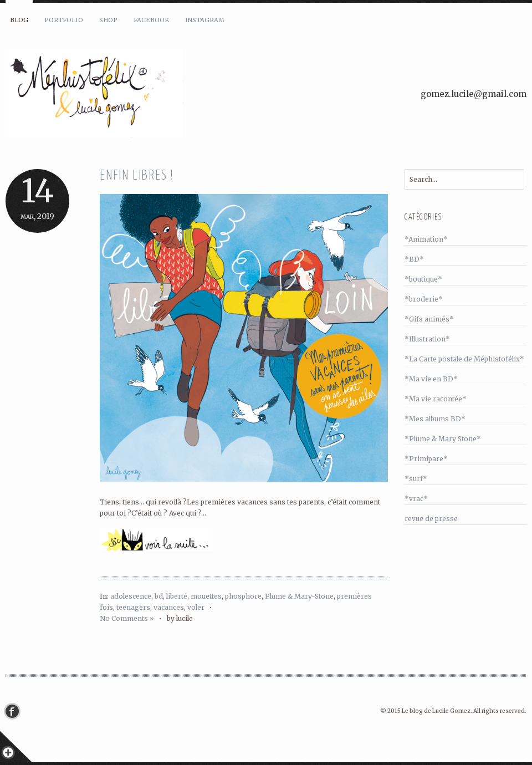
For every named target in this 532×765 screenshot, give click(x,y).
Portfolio (64, 20)
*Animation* (426, 239)
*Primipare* (426, 459)
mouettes (206, 596)
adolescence (131, 596)
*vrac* (416, 499)
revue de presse (431, 519)
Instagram (205, 20)
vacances (169, 607)
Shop (108, 20)
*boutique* (423, 279)
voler (196, 607)
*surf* (416, 479)
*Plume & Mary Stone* (443, 439)
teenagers (133, 607)
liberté (177, 596)
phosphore (243, 596)
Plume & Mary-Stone (299, 596)
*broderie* (424, 299)
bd (159, 596)
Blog (19, 20)
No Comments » (127, 618)
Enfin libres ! (137, 176)
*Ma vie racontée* (436, 399)
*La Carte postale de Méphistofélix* (464, 359)
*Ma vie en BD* (431, 379)
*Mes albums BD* (435, 419)
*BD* (414, 259)
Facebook (151, 20)
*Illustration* (427, 339)
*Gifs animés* (429, 319)
